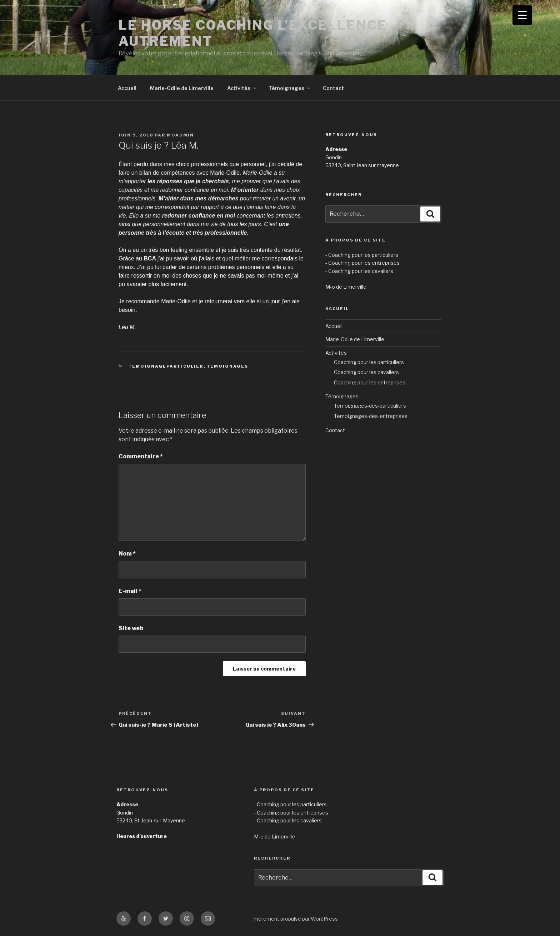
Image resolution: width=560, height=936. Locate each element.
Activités (242, 88)
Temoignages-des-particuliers (370, 406)
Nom (127, 554)
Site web (131, 628)
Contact (333, 88)
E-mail (130, 591)
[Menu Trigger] (522, 15)
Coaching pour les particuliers (369, 362)
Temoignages (228, 366)
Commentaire (141, 456)
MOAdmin (180, 135)
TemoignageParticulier (166, 366)
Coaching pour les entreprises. (370, 382)
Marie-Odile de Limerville (182, 88)
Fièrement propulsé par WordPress (296, 919)
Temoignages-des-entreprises (371, 416)
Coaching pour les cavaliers (366, 372)
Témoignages (290, 88)
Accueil (127, 88)
